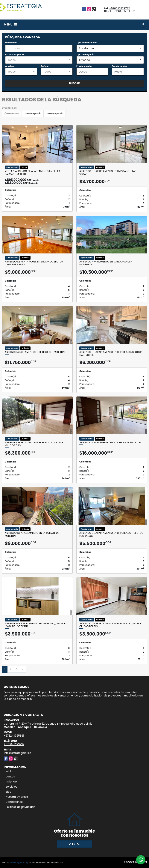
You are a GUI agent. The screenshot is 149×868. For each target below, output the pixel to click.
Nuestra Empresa (17, 797)
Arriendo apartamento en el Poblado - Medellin (110, 443)
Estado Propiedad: (16, 54)
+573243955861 (120, 11)
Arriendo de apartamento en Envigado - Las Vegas (108, 173)
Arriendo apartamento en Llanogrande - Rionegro (106, 263)
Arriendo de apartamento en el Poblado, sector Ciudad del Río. (110, 625)
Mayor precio (55, 114)
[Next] (23, 669)
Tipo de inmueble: (87, 43)
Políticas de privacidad (20, 807)
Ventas (10, 777)
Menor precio (33, 114)
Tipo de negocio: (86, 54)
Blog (8, 792)
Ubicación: (11, 43)
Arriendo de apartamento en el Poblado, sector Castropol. (110, 353)
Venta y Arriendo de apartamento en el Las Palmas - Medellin (32, 173)
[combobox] (110, 48)
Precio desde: (84, 66)
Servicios (11, 787)
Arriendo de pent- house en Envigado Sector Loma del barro (34, 263)
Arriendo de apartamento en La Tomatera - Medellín (33, 534)
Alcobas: (10, 66)
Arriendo (11, 782)
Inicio (9, 771)
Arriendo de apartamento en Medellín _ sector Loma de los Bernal (35, 625)
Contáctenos (14, 802)
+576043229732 (120, 8)
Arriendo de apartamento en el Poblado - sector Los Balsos (111, 534)
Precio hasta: (119, 66)
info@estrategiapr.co (18, 753)
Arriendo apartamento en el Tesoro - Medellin (35, 352)
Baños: (45, 66)
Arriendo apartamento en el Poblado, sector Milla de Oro (34, 444)
